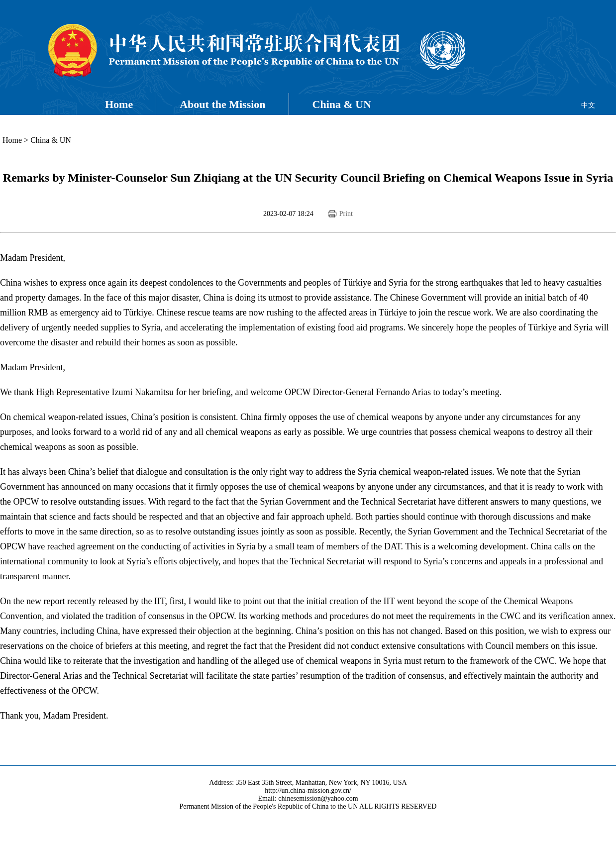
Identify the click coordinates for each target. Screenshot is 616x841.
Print (346, 214)
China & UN (342, 104)
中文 (588, 105)
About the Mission (222, 104)
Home (119, 104)
